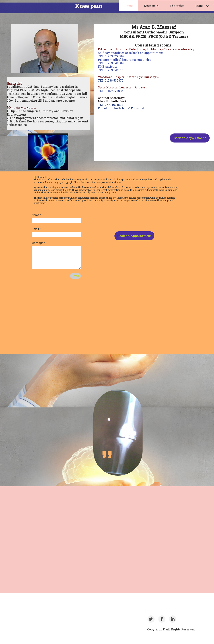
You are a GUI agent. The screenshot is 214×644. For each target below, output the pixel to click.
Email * (36, 229)
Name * (36, 215)
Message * (38, 243)
